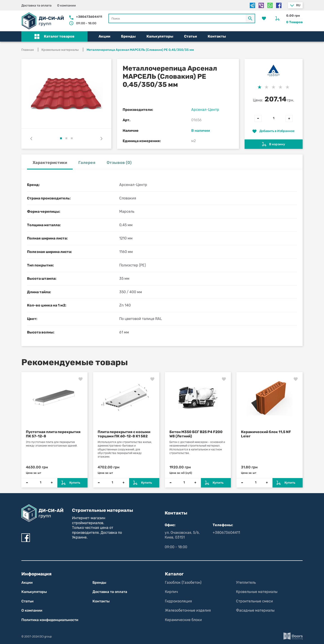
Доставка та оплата (36, 6)
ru (298, 5)
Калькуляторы (160, 36)
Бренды (128, 36)
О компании (66, 6)
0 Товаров (294, 22)
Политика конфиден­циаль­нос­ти (50, 620)
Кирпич (171, 592)
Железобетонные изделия (188, 610)
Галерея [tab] (87, 163)
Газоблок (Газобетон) (183, 583)
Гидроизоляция (178, 601)
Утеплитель (246, 583)
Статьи (190, 36)
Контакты (217, 36)
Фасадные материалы (255, 610)
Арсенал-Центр (205, 110)
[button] (54, 36)
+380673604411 (89, 17)
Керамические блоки (183, 620)
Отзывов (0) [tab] (119, 163)
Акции (104, 36)
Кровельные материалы (257, 592)
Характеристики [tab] (50, 163)
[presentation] (31, 139)
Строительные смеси (254, 601)
